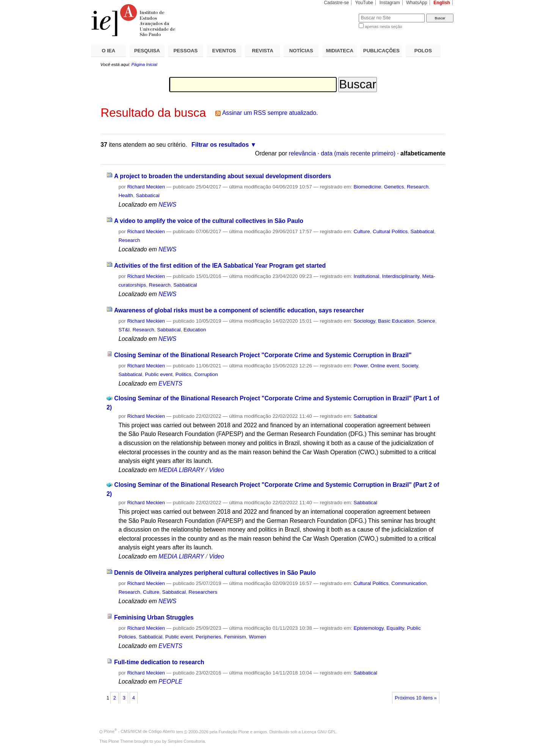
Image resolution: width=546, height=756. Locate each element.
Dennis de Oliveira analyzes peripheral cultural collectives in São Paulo (215, 573)
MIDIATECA (340, 51)
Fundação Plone (234, 731)
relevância (303, 153)
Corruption (206, 374)
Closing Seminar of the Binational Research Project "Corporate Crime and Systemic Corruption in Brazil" (263, 355)
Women (257, 637)
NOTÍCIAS (301, 51)
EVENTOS (224, 51)
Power (361, 366)
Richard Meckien (146, 187)
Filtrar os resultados (220, 145)
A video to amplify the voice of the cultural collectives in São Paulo (209, 221)
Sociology (365, 321)
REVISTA (263, 51)
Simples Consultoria (186, 741)
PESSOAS (186, 51)
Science (426, 321)
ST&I (124, 330)
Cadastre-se (336, 3)
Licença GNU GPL (319, 731)
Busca (340, 13)
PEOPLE (170, 681)
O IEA (108, 51)
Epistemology (369, 628)
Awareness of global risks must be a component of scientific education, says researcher (239, 310)
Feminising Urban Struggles (154, 617)
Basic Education (396, 321)
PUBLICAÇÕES (381, 51)
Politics (183, 374)
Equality (395, 628)
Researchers (203, 592)
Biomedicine (368, 187)
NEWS (167, 205)
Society (410, 366)
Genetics (394, 187)
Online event (385, 366)
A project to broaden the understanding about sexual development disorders (223, 176)
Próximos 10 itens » (416, 698)
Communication (409, 583)
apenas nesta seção (383, 27)
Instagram (390, 3)
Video (217, 470)
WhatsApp (417, 3)
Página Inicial (144, 64)
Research (418, 187)
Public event (159, 374)
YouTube (364, 3)
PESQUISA (147, 51)
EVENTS (170, 383)
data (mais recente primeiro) (358, 153)
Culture (362, 231)
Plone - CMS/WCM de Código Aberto (140, 731)
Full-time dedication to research (159, 662)
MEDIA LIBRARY (181, 470)
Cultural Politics (390, 231)
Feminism (235, 637)
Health (126, 195)
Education (195, 330)
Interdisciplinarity (401, 276)
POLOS (423, 51)
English (442, 3)
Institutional (367, 276)
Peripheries (209, 637)
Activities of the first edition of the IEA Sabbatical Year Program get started (220, 266)
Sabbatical (147, 195)
